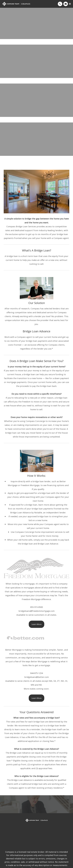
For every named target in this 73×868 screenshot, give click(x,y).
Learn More (36, 624)
